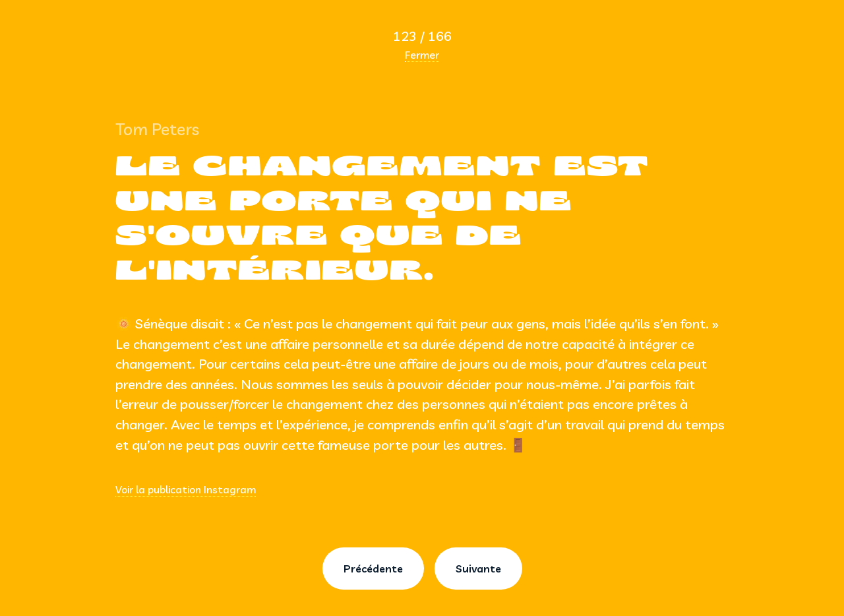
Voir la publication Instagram (186, 489)
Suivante (478, 569)
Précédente (373, 569)
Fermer (422, 55)
